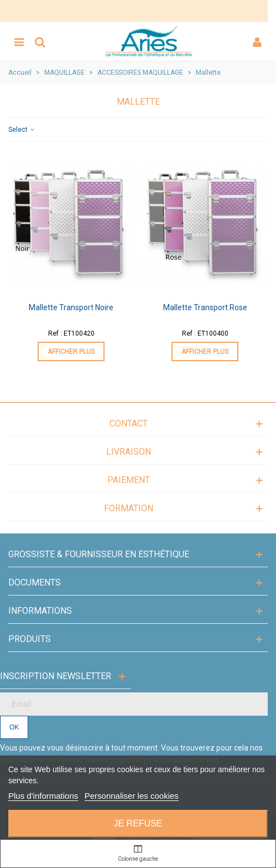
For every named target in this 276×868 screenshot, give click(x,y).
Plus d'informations (43, 796)
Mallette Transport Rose (205, 307)
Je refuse (138, 823)
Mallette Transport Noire (71, 307)
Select (22, 130)
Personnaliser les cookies (132, 796)
